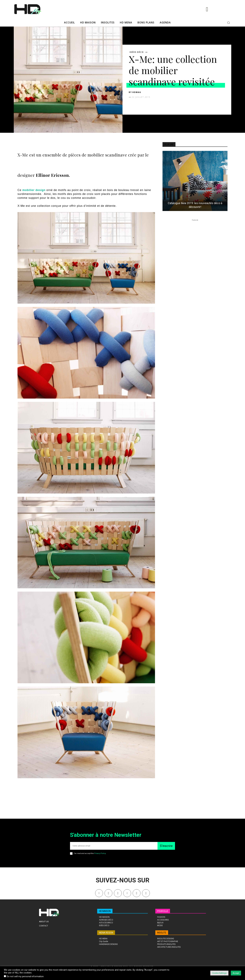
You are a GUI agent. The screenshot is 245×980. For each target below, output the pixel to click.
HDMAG (137, 92)
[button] (228, 23)
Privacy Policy (100, 853)
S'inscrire (166, 846)
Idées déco (137, 52)
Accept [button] (236, 973)
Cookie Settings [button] (219, 973)
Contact (44, 926)
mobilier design (34, 190)
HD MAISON (105, 911)
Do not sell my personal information (25, 976)
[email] (114, 846)
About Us (44, 922)
